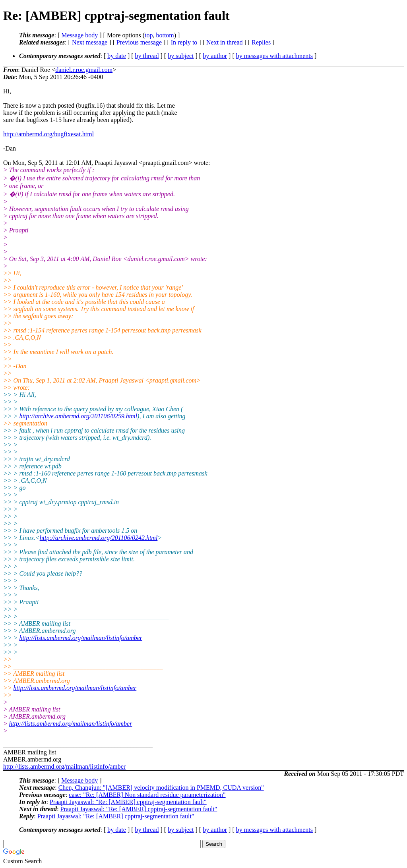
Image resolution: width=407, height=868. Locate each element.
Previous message (139, 42)
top (149, 35)
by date (117, 56)
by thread (147, 56)
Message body (79, 35)
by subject (181, 56)
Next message (90, 42)
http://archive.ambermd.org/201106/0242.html (99, 538)
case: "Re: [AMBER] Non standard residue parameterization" (147, 795)
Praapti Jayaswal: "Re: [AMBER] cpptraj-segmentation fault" (128, 802)
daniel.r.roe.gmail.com (84, 70)
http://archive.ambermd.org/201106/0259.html (78, 416)
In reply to (184, 42)
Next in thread (225, 42)
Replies (261, 42)
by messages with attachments (274, 56)
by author (215, 56)
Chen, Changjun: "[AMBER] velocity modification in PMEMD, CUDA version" (161, 788)
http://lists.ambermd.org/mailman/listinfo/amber (81, 638)
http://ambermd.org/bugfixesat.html (48, 134)
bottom (165, 35)
